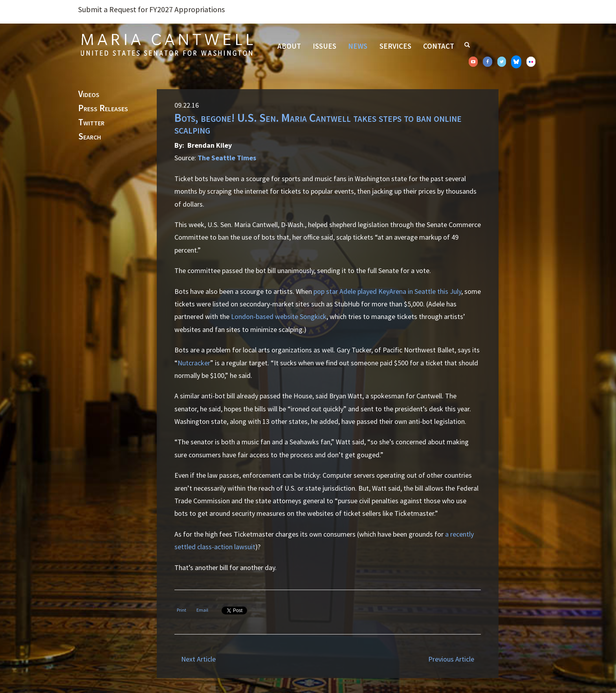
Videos (89, 94)
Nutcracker (194, 363)
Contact (439, 46)
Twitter (91, 123)
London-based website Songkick (279, 316)
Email (202, 610)
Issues (324, 46)
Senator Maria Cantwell (167, 44)
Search (90, 137)
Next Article (198, 659)
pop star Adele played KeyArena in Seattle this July (387, 291)
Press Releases (103, 108)
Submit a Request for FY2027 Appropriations (151, 9)
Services (395, 46)
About (289, 46)
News (358, 46)
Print (181, 610)
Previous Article (451, 659)
